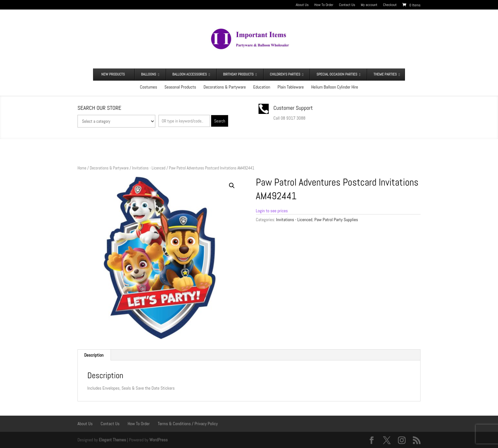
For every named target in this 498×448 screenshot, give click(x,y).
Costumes (149, 87)
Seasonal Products (180, 87)
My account (369, 5)
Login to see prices (272, 211)
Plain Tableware (291, 87)
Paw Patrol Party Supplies (336, 220)
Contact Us (347, 5)
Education (262, 87)
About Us (302, 5)
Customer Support (293, 108)
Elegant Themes (112, 440)
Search (220, 121)
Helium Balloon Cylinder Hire (335, 87)
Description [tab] (94, 355)
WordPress (158, 440)
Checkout (390, 5)
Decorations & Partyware (225, 87)
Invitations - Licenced (149, 168)
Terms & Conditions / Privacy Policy (188, 424)
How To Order (324, 5)
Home (82, 168)
